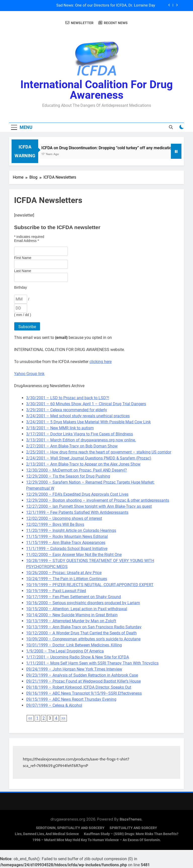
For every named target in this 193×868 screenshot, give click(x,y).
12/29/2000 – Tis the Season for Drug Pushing (68, 476)
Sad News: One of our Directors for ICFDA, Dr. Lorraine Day (106, 6)
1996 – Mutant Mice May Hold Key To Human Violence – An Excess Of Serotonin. (97, 840)
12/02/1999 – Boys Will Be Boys (55, 524)
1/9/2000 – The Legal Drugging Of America (65, 651)
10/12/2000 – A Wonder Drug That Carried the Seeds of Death (81, 633)
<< (30, 718)
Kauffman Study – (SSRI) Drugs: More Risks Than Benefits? (131, 834)
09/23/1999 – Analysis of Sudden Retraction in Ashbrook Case (82, 675)
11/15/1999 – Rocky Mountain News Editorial (67, 537)
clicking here (101, 362)
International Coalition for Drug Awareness (97, 90)
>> (63, 718)
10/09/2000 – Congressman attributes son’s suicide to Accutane (83, 639)
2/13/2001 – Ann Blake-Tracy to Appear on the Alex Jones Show (83, 464)
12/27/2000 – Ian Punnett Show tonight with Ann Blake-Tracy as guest (89, 506)
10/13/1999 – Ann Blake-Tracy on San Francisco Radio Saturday (84, 627)
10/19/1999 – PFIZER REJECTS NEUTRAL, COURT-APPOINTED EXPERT (90, 585)
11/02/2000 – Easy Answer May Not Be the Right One (74, 555)
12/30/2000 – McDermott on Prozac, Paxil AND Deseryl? (77, 470)
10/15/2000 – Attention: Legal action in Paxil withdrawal (77, 609)
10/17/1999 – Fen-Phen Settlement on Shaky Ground (74, 597)
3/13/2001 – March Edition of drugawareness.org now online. (81, 440)
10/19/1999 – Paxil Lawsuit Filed (56, 591)
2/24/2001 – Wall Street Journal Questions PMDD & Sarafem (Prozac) (89, 458)
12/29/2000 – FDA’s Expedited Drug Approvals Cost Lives (77, 494)
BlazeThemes (131, 819)
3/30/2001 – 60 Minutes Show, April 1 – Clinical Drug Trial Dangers (86, 404)
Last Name (23, 271)
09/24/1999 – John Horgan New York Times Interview (74, 669)
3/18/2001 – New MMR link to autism (60, 428)
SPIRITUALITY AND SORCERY (133, 828)
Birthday (20, 287)
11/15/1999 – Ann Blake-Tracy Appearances (66, 543)
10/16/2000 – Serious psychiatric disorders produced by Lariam (83, 603)
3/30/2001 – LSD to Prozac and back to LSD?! (68, 398)
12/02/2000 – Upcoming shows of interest (64, 518)
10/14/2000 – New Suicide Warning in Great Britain (72, 615)
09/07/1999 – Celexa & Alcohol (54, 705)
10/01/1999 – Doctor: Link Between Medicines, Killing (74, 645)
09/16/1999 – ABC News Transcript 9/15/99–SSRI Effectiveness (84, 693)
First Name (23, 258)
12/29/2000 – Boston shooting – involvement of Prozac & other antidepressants (98, 500)
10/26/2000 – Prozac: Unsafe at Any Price (64, 573)
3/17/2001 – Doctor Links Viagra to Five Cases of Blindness (80, 434)
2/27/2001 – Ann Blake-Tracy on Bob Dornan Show (72, 446)
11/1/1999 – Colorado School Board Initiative (67, 549)
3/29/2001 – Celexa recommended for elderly (67, 410)
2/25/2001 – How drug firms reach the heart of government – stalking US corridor (99, 452)
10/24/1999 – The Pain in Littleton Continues (67, 579)
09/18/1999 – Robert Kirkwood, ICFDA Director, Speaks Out (79, 687)
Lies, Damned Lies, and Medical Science (47, 834)
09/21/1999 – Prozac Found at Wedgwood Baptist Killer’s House (83, 681)
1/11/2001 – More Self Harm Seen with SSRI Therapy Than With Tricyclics (92, 663)
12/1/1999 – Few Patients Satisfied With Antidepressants (77, 512)
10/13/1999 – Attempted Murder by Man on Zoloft (71, 621)
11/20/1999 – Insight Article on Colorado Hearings (71, 530)
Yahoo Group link (29, 374)
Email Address (27, 241)
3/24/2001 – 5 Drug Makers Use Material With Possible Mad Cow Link (88, 422)
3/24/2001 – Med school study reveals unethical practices (78, 416)
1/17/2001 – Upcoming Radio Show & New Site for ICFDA (78, 657)
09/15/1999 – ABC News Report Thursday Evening (71, 699)
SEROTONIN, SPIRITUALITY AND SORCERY (70, 828)
